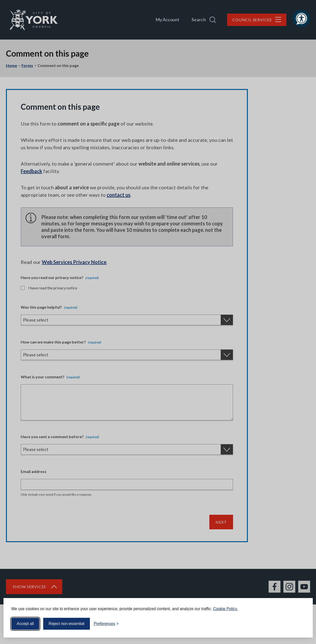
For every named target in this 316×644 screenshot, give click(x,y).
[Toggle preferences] (106, 624)
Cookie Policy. (225, 609)
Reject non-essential (67, 624)
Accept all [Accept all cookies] (25, 624)
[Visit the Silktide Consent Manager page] (302, 624)
